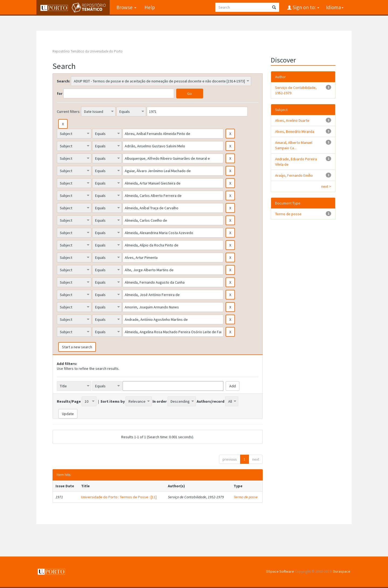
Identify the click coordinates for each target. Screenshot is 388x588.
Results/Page (69, 401)
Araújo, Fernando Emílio (294, 175)
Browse (126, 7)
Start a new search (77, 347)
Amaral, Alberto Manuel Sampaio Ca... (294, 145)
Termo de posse (246, 497)
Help (149, 7)
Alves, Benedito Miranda (295, 131)
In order (160, 401)
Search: (63, 81)
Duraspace (342, 571)
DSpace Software (280, 571)
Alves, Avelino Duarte (292, 120)
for (60, 93)
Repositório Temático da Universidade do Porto (88, 51)
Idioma (335, 7)
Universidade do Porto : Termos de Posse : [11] (119, 497)
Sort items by (113, 401)
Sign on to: (305, 7)
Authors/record (211, 401)
